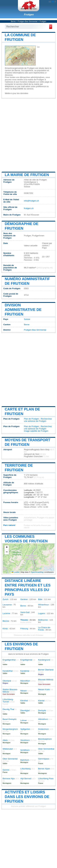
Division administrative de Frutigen (23, 310)
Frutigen (29, 15)
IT (55, 2)
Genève (24, 599)
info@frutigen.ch (31, 201)
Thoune (24, 620)
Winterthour (43, 605)
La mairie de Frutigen (27, 175)
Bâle (40, 599)
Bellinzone (43, 620)
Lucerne (6, 613)
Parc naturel (9, 525)
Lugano (42, 613)
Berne (13, 21)
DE (50, 2)
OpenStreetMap (37, 572)
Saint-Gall (25, 612)
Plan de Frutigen (31, 419)
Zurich (5, 599)
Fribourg (24, 629)
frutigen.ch (29, 208)
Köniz (5, 629)
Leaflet (15, 572)
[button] (7, 548)
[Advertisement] (28, 135)
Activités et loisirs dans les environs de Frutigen (27, 797)
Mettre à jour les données (16, 93)
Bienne (6, 621)
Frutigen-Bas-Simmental (28, 21)
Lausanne (7, 605)
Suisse (27, 319)
